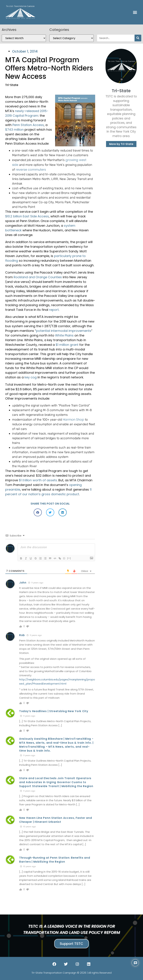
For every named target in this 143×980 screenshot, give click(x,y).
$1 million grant (67, 345)
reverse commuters (31, 170)
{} (64, 558)
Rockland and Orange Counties (38, 277)
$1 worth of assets (38, 480)
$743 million (14, 130)
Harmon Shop (73, 419)
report (54, 310)
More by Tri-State (121, 144)
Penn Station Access (28, 125)
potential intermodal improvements (64, 331)
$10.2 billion (14, 216)
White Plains (64, 335)
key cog (31, 377)
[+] (69, 558)
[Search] (138, 38)
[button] (135, 12)
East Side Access (36, 216)
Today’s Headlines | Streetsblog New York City (54, 711)
